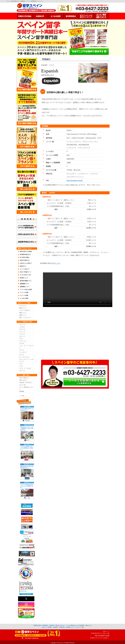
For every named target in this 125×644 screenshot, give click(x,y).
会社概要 (50, 627)
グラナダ (22, 343)
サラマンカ (22, 329)
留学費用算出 (45, 625)
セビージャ (22, 336)
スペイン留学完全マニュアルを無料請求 (75, 625)
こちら (58, 263)
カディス (22, 350)
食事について (23, 308)
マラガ (21, 339)
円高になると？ (23, 380)
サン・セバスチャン (25, 357)
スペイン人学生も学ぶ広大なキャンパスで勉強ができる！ (27, 486)
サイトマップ (78, 627)
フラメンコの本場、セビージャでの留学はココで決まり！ (27, 448)
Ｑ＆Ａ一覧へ (23, 385)
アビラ (21, 364)
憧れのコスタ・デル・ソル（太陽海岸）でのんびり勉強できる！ (27, 428)
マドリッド (22, 325)
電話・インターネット (25, 317)
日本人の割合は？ (24, 378)
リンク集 (22, 396)
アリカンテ (22, 334)
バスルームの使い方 (25, 310)
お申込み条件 (62, 627)
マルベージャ (23, 341)
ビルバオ (22, 355)
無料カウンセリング (60, 625)
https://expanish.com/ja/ (75, 181)
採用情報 (22, 391)
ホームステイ (23, 306)
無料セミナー (88, 625)
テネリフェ (22, 371)
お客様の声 (52, 625)
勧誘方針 (27, 538)
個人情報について (70, 627)
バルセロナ (22, 327)
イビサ (21, 366)
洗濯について (23, 315)
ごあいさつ (44, 627)
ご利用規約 (55, 627)
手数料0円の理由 (37, 625)
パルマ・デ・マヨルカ (25, 368)
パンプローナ (23, 352)
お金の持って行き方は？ (26, 382)
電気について (23, 313)
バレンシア (22, 332)
